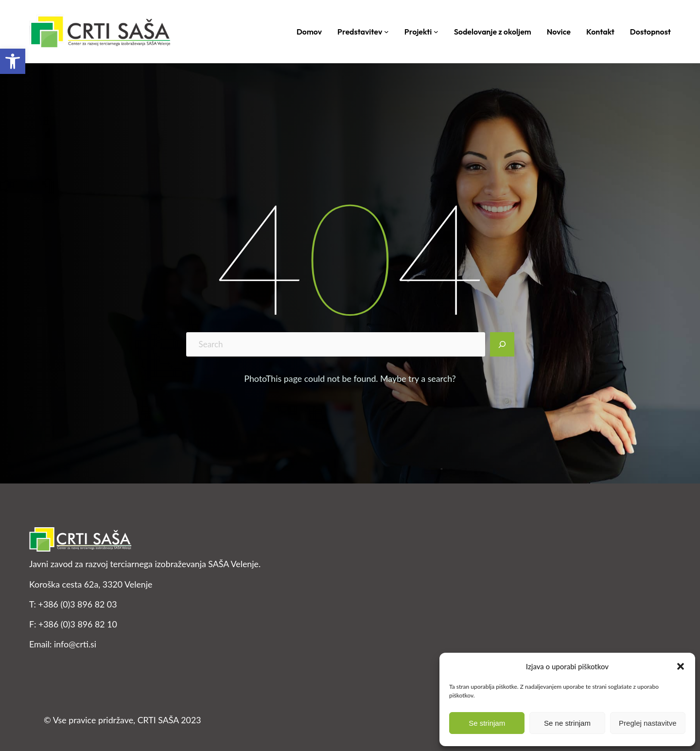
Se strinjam (487, 723)
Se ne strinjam (567, 723)
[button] (681, 666)
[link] (13, 61)
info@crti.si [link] (75, 644)
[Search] (502, 344)
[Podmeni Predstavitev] (386, 32)
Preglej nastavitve (647, 723)
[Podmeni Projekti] (436, 32)
